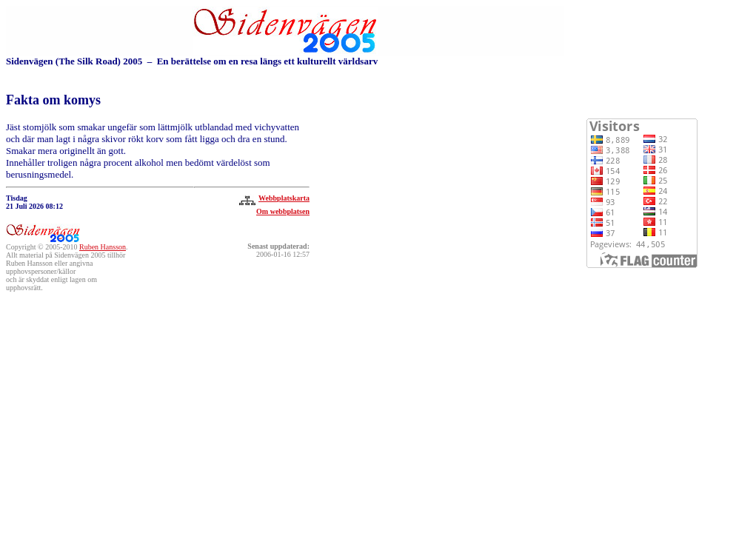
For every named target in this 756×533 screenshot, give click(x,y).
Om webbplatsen (283, 211)
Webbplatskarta (273, 198)
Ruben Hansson (103, 247)
